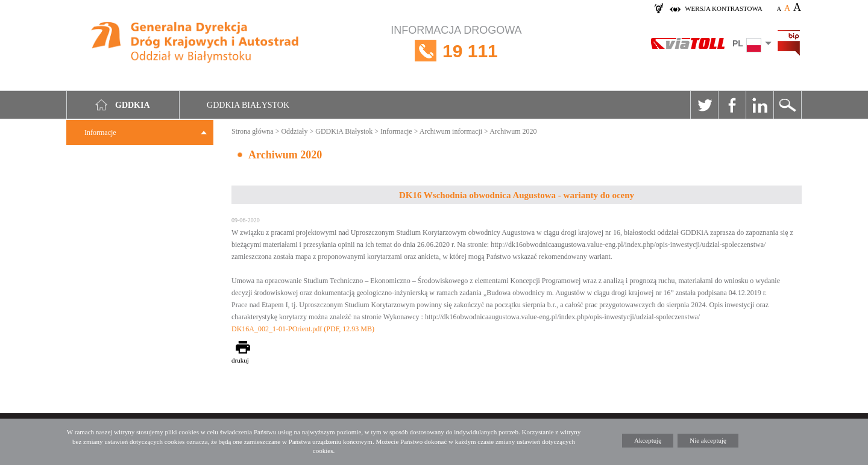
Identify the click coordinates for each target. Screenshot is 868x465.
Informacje (100, 133)
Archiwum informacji (451, 131)
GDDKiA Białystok (344, 131)
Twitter (704, 105)
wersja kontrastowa (723, 8)
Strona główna (253, 131)
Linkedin (759, 105)
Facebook (732, 105)
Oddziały (294, 131)
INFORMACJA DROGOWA (456, 51)
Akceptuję (648, 440)
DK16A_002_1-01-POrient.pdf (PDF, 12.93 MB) (303, 329)
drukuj (240, 360)
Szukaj (787, 105)
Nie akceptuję (708, 440)
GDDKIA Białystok (248, 105)
